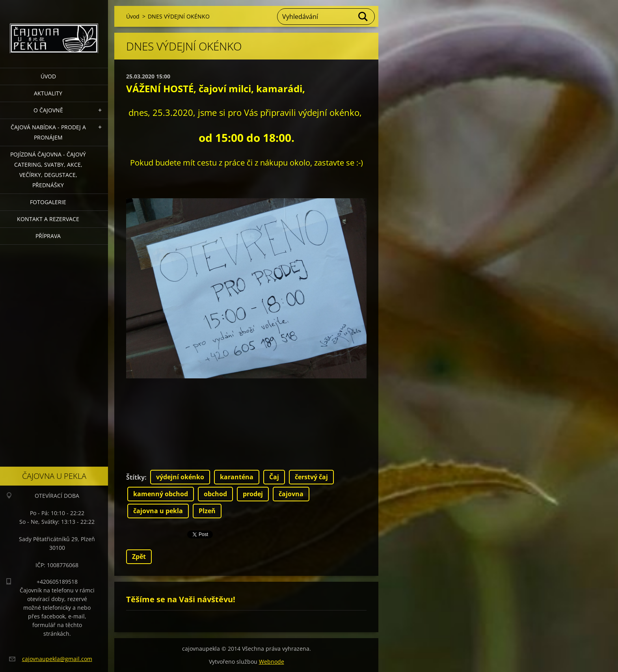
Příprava (48, 236)
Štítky (135, 477)
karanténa (237, 477)
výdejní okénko (180, 477)
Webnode (272, 662)
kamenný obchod (161, 494)
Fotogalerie (48, 202)
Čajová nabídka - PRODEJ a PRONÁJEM (48, 132)
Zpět (139, 557)
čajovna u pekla (158, 511)
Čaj (274, 477)
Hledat (363, 17)
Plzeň (207, 511)
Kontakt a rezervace (48, 219)
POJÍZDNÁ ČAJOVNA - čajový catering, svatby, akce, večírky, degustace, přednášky (48, 170)
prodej (253, 494)
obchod (215, 494)
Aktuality (48, 93)
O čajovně (48, 110)
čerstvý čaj (311, 477)
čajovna (291, 494)
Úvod (48, 76)
